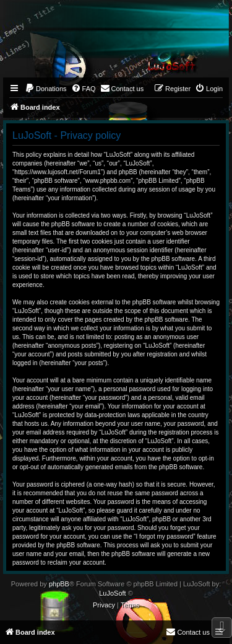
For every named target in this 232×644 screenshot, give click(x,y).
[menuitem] (46, 89)
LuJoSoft (112, 593)
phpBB (59, 584)
